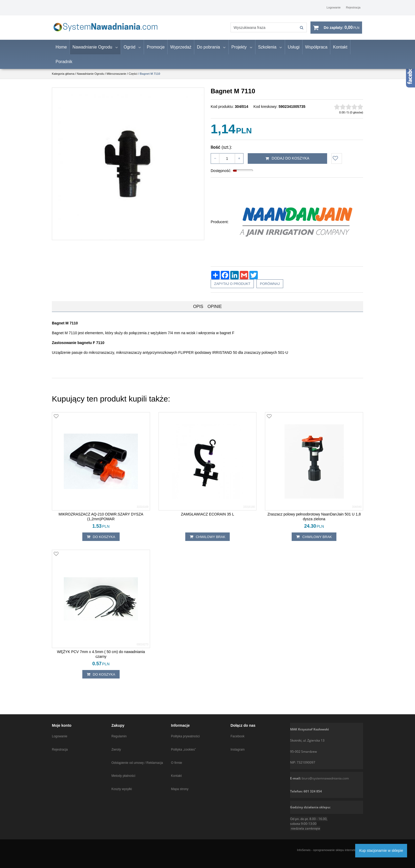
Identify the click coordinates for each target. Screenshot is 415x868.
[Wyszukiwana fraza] (259, 30)
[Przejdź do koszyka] (342, 30)
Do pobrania (208, 52)
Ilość (221, 152)
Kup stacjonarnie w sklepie (381, 851)
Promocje (156, 52)
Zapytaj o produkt (232, 288)
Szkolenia (267, 52)
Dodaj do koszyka (287, 163)
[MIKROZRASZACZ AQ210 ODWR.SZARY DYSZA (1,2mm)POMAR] (101, 521)
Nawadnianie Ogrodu (92, 52)
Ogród (129, 52)
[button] (198, 311)
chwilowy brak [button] (208, 541)
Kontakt (340, 52)
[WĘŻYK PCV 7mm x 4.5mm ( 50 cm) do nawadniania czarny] (101, 659)
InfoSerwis (304, 850)
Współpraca (316, 52)
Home (61, 52)
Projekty (239, 52)
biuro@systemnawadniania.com (325, 778)
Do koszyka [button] (101, 541)
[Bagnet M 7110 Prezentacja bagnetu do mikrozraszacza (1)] (128, 168)
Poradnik (64, 66)
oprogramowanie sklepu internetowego (338, 850)
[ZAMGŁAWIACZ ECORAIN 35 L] (208, 519)
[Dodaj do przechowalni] (337, 163)
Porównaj (270, 288)
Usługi (294, 52)
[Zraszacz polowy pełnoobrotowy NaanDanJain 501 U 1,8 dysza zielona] (314, 521)
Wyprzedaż (181, 52)
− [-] (215, 163)
